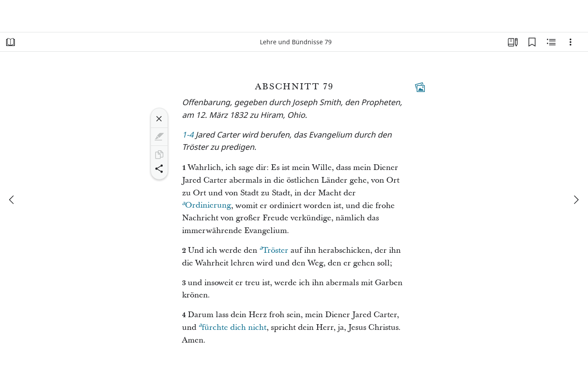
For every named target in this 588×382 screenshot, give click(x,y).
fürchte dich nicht (233, 326)
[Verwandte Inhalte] (551, 42)
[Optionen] (570, 42)
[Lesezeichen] (532, 42)
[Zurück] (12, 200)
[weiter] (576, 200)
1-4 (188, 136)
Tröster (274, 249)
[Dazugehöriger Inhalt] (420, 87)
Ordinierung (206, 204)
